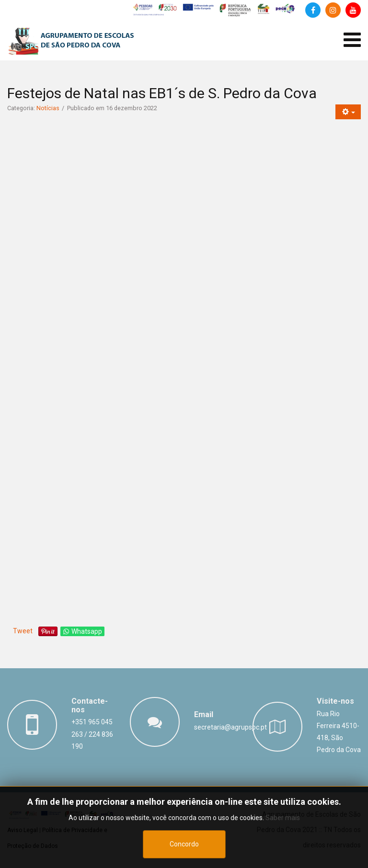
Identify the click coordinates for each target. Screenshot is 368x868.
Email (204, 714)
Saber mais (283, 818)
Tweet (23, 631)
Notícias (48, 108)
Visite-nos (335, 701)
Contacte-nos (90, 705)
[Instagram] (333, 10)
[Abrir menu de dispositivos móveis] (352, 40)
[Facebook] (313, 10)
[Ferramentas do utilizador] (348, 112)
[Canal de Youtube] (353, 10)
